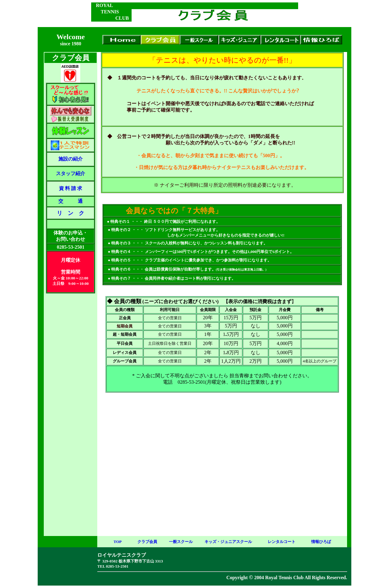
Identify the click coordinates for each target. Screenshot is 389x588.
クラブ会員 (147, 542)
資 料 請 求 (71, 188)
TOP (118, 542)
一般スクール (181, 542)
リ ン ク (71, 213)
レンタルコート (282, 542)
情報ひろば (321, 542)
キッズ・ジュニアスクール (228, 542)
